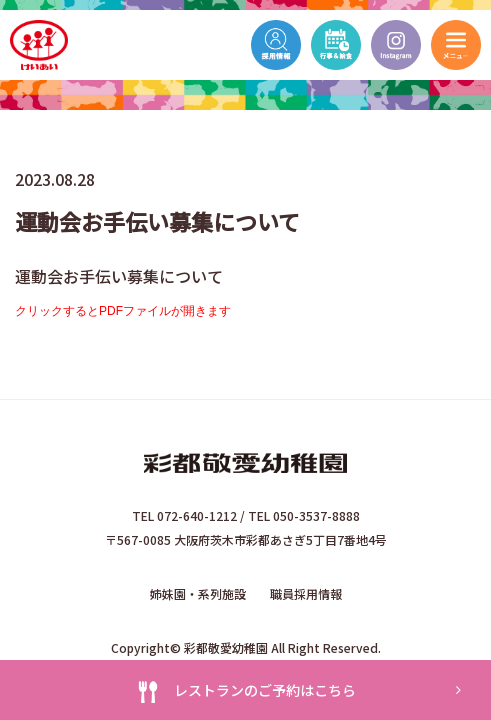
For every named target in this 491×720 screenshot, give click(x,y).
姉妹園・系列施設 (198, 593)
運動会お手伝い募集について (119, 276)
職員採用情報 (306, 593)
